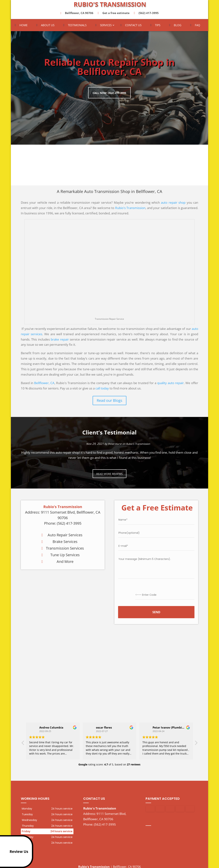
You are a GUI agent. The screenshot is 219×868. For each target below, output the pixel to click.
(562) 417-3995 (147, 15)
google (156, 824)
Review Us (15, 852)
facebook (149, 824)
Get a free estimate (114, 15)
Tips (158, 27)
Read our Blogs (109, 402)
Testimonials (77, 27)
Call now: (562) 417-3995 (109, 93)
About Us (48, 27)
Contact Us (133, 27)
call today (102, 390)
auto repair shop (173, 204)
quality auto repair (170, 384)
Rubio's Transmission (130, 209)
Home (23, 27)
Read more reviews (109, 475)
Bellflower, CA (44, 384)
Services (106, 27)
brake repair (60, 341)
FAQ (198, 27)
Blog (178, 27)
